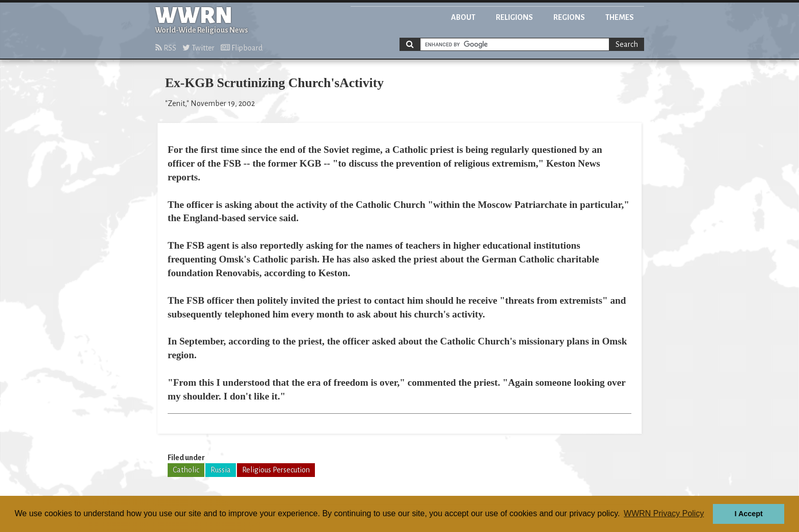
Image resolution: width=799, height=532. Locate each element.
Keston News (573, 163)
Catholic (186, 470)
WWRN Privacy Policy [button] (664, 513)
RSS (166, 48)
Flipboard (242, 48)
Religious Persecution (276, 470)
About (463, 17)
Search (627, 44)
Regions (569, 17)
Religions (514, 17)
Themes (620, 17)
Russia (221, 470)
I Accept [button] (748, 514)
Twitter (198, 48)
